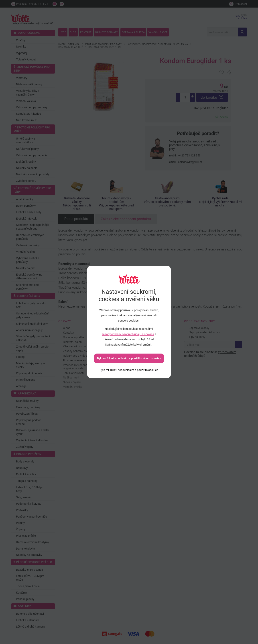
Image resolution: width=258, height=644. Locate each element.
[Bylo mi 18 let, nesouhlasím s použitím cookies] (129, 370)
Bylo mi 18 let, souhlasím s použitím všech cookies (129, 358)
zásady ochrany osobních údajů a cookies (128, 334)
